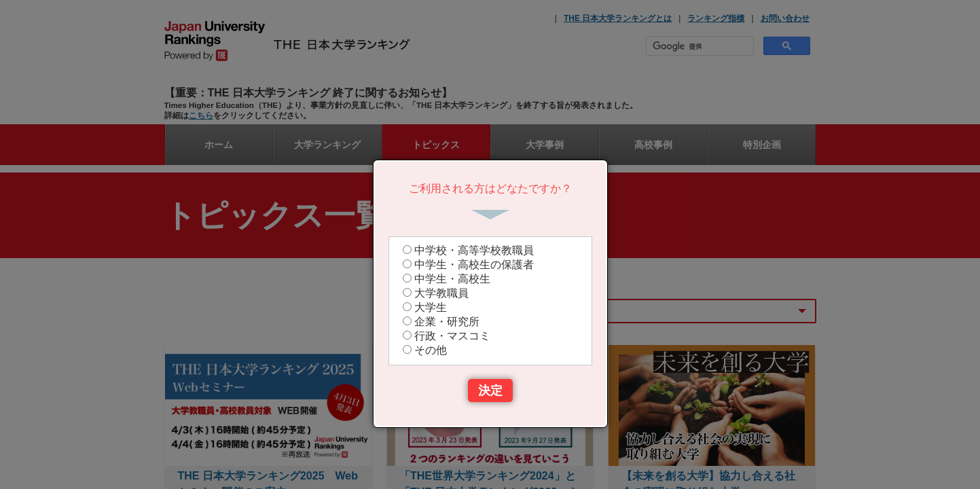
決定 (490, 391)
